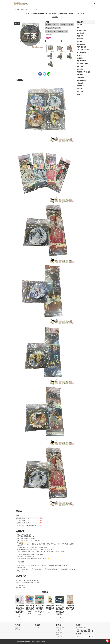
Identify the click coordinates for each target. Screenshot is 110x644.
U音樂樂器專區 (82, 80)
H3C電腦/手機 (81, 44)
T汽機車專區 (81, 77)
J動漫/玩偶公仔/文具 (83, 50)
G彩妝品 (80, 41)
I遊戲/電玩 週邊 (82, 47)
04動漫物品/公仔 (26, 9)
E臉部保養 (80, 36)
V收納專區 (80, 83)
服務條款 (58, 631)
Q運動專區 (80, 69)
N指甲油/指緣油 (82, 61)
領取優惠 (92, 636)
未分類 (79, 94)
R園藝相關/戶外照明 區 (84, 72)
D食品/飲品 (81, 33)
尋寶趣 (17, 9)
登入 (63, 627)
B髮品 (79, 28)
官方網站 (17, 629)
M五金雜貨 (80, 58)
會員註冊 (58, 627)
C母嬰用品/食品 (82, 30)
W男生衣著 (81, 86)
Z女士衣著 (80, 91)
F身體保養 (80, 39)
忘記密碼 (58, 629)
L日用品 (80, 55)
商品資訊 (55, 16)
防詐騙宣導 (59, 636)
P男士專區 (80, 66)
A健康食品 (80, 25)
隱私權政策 (59, 633)
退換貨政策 (59, 634)
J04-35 (35, 9)
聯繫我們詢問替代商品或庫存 (54, 41)
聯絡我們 (17, 627)
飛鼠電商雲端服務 (40, 642)
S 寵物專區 (80, 75)
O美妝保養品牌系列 (83, 64)
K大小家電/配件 (82, 53)
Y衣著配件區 (81, 89)
